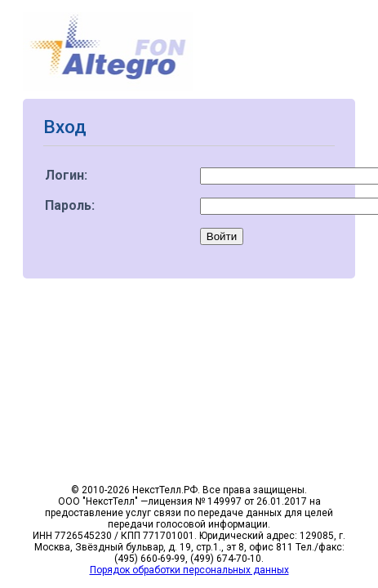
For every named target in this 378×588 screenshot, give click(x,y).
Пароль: (70, 205)
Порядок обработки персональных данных (189, 570)
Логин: (66, 175)
